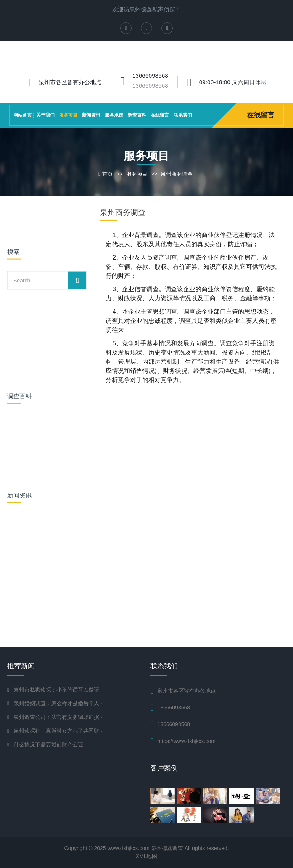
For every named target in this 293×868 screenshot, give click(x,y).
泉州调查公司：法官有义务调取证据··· (59, 717)
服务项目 (68, 115)
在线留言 (160, 115)
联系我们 (183, 115)
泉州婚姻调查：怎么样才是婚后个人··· (59, 703)
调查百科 (137, 115)
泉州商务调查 (177, 174)
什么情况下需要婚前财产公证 (48, 744)
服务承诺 (114, 115)
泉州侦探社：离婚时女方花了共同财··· (59, 731)
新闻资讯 (91, 115)
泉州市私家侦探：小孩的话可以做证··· (59, 690)
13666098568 (150, 86)
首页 (108, 174)
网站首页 (23, 115)
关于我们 (45, 115)
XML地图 (147, 856)
